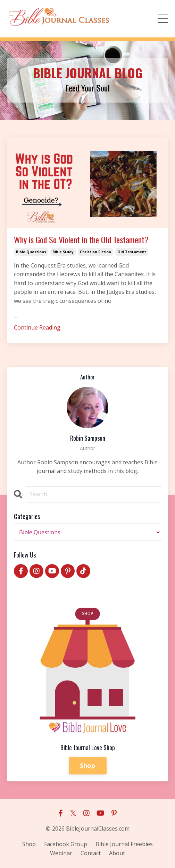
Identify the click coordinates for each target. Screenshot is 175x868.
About (117, 853)
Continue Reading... (39, 327)
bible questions (31, 252)
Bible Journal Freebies (124, 844)
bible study (63, 252)
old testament (132, 252)
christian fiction (95, 252)
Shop (88, 765)
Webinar (61, 853)
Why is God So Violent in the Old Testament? (81, 240)
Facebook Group (66, 844)
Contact (91, 853)
